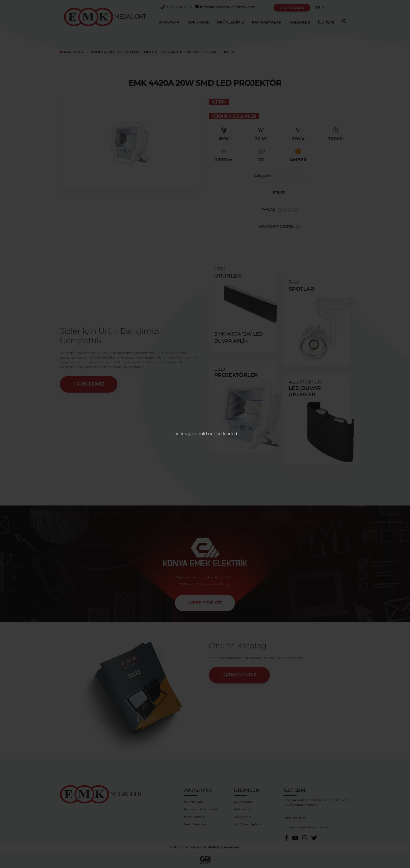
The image (183, 434)
